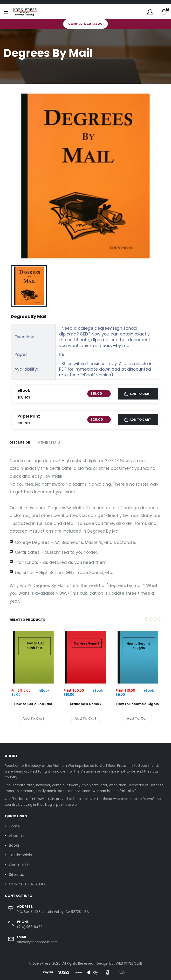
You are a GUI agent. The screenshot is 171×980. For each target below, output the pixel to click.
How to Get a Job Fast (33, 704)
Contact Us (19, 865)
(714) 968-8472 (30, 927)
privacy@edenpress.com (37, 942)
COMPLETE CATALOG (85, 24)
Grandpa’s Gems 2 (86, 704)
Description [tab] (20, 443)
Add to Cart (140, 394)
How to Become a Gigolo (138, 704)
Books (14, 845)
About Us (17, 836)
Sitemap (17, 874)
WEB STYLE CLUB (129, 963)
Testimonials (20, 855)
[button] (164, 12)
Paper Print (29, 416)
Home (14, 826)
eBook (24, 390)
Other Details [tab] (49, 443)
